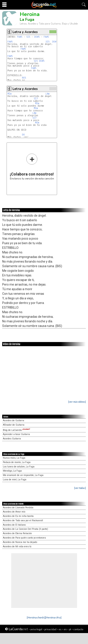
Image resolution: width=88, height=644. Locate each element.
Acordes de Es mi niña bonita (18, 516)
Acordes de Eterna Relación (17, 533)
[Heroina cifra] (53, 617)
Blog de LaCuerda (16, 430)
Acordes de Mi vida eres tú (17, 547)
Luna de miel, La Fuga (15, 480)
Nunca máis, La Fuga (14, 458)
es (60, 629)
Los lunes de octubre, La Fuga (19, 467)
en (65, 629)
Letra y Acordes (25, 32)
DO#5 (37, 37)
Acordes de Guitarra (13, 420)
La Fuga (27, 19)
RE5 (24, 78)
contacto (78, 629)
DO (23, 135)
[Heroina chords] (36, 617)
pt (70, 629)
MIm (9, 94)
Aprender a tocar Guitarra (16, 434)
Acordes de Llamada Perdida (18, 508)
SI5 (28, 37)
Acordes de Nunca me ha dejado (20, 542)
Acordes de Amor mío (14, 512)
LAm (48, 94)
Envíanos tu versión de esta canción (32, 167)
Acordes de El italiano (14, 525)
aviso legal (36, 629)
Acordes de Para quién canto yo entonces (24, 538)
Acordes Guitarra (12, 439)
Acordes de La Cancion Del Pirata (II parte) (25, 529)
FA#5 (20, 37)
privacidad (50, 629)
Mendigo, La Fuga (12, 471)
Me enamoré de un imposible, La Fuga (23, 475)
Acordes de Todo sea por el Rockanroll (23, 520)
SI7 (36, 99)
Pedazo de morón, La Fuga (17, 462)
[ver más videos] (77, 402)
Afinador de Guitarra (14, 425)
